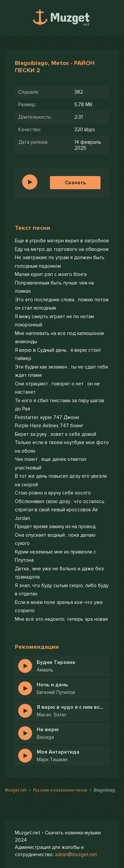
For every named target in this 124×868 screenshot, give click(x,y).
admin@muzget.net (76, 854)
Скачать (75, 183)
